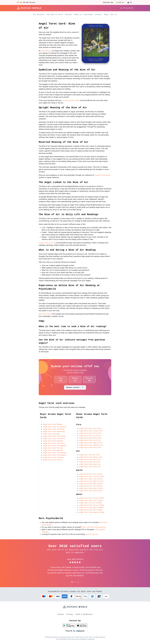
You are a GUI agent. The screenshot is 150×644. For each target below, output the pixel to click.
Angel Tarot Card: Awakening (54, 431)
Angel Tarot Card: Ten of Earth (91, 486)
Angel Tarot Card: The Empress (55, 427)
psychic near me (92, 534)
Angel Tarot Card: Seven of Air (91, 457)
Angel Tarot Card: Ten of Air (90, 462)
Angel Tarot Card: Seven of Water (92, 505)
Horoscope (89, 15)
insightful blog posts (102, 175)
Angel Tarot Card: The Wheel (54, 429)
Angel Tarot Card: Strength (53, 441)
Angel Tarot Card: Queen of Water (92, 512)
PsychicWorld (46, 51)
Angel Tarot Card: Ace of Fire (90, 447)
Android (120, 2)
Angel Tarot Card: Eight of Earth (91, 481)
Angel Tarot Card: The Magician (55, 446)
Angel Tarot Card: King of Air (90, 464)
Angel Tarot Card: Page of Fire (91, 443)
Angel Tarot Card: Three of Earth (92, 476)
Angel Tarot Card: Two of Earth (91, 474)
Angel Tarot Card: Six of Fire (90, 436)
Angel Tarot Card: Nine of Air (90, 459)
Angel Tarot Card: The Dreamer (55, 453)
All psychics (39, 15)
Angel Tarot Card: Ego (51, 434)
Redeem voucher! (75, 388)
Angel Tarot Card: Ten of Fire (90, 440)
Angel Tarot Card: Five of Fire (90, 433)
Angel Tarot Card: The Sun (53, 460)
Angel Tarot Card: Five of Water (91, 500)
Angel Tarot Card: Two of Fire (90, 428)
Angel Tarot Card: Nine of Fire (90, 438)
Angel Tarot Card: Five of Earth (91, 479)
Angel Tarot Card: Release (53, 424)
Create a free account (47, 243)
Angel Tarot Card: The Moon (54, 457)
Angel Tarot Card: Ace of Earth (91, 491)
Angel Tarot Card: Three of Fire (91, 431)
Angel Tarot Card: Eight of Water (91, 507)
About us (78, 15)
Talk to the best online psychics (94, 527)
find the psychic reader (71, 100)
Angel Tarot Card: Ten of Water (91, 510)
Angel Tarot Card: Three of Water (92, 498)
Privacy (70, 614)
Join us (114, 15)
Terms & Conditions (84, 614)
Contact (98, 15)
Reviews (69, 15)
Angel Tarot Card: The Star (53, 448)
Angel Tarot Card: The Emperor (55, 455)
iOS (130, 2)
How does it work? (55, 15)
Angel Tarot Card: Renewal (53, 450)
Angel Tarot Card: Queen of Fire (91, 445)
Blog (106, 15)
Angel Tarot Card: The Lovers (54, 443)
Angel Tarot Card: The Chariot (54, 436)
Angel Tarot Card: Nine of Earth (91, 484)
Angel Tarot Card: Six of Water (91, 503)
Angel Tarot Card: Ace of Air (90, 467)
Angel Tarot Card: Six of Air (90, 455)
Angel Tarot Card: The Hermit (54, 438)
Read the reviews (45, 314)
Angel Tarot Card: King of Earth (91, 488)
